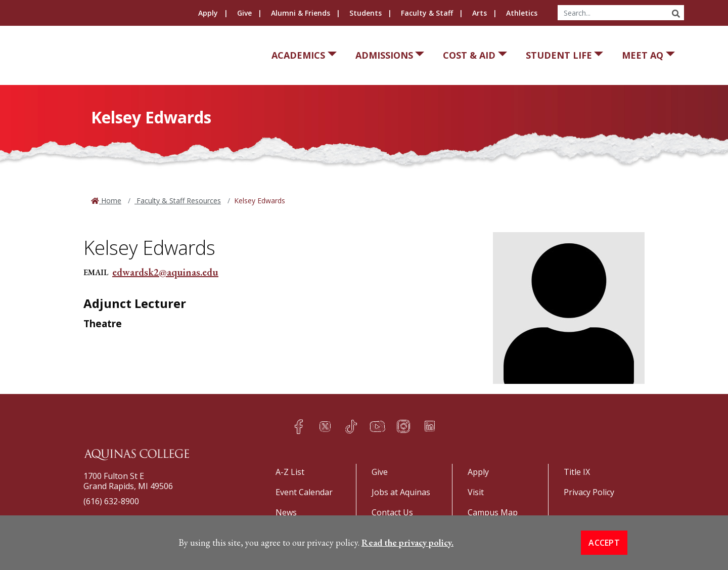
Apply (208, 13)
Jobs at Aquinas (401, 492)
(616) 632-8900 (111, 501)
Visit (476, 492)
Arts (480, 13)
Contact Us (392, 512)
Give (244, 13)
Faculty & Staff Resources (178, 201)
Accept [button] (604, 543)
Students (366, 13)
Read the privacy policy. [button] (407, 542)
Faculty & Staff (427, 13)
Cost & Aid (469, 55)
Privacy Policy (589, 492)
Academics (298, 55)
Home (110, 201)
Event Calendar (304, 492)
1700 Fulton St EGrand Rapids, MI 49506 (128, 481)
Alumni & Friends (301, 13)
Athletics (522, 13)
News (286, 512)
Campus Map (493, 512)
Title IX (577, 472)
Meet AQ (643, 55)
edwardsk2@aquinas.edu (165, 272)
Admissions (384, 55)
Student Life (559, 55)
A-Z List (290, 472)
